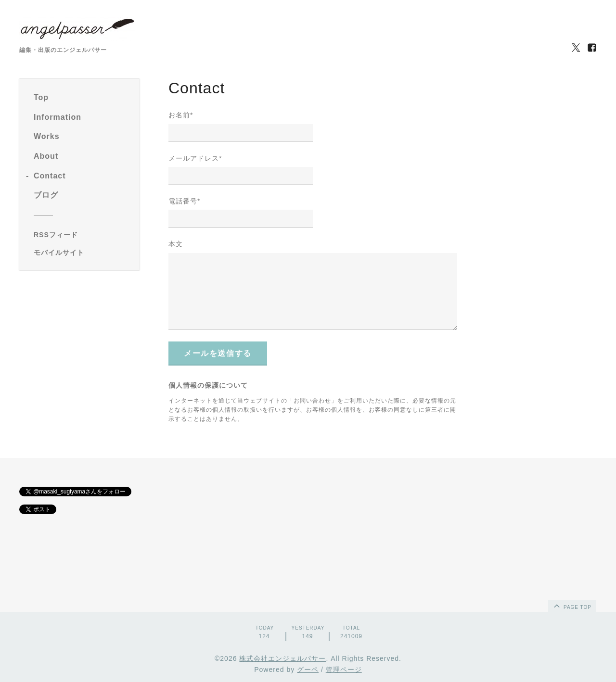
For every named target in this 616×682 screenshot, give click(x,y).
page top (572, 606)
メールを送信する (218, 353)
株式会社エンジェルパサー (282, 658)
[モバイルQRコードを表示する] (83, 253)
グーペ (308, 669)
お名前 (181, 115)
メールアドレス (195, 158)
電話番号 (184, 201)
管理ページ (344, 669)
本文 (176, 244)
